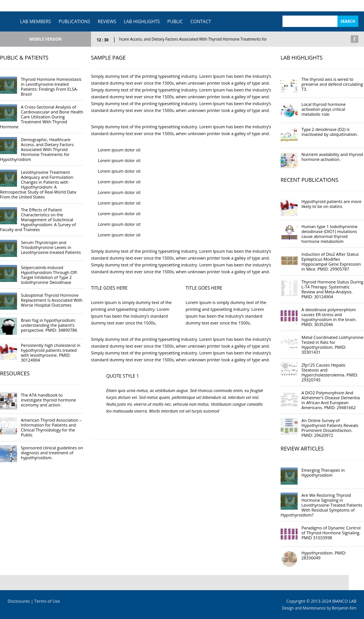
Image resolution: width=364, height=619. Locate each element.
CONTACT (201, 21)
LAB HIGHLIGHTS (142, 21)
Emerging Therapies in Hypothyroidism (323, 473)
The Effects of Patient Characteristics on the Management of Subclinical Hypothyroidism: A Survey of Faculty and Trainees (38, 220)
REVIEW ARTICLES (302, 448)
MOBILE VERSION (46, 39)
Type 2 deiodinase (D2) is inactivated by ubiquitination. (330, 132)
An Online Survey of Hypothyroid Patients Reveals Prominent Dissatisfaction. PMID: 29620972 (330, 428)
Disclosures (19, 601)
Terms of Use (47, 601)
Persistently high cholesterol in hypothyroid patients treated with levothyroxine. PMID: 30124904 (51, 353)
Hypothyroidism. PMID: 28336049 (324, 555)
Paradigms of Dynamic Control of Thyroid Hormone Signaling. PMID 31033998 (331, 533)
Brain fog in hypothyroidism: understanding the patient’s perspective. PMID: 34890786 (49, 325)
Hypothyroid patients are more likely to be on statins (331, 204)
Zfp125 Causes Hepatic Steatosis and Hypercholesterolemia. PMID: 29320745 (330, 372)
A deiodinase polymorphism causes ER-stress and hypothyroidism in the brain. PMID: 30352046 (329, 317)
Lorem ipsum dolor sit (119, 150)
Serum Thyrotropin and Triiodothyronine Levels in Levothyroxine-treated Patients (51, 247)
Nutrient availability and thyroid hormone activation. (332, 157)
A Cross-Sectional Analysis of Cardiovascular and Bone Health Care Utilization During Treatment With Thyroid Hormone (42, 117)
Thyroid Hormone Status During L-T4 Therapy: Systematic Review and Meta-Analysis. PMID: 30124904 (332, 289)
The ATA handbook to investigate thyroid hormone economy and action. (48, 400)
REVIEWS (107, 21)
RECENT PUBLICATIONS (309, 180)
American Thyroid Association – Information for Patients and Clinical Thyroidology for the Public (51, 427)
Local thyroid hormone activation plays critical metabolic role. (324, 109)
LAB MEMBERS (35, 21)
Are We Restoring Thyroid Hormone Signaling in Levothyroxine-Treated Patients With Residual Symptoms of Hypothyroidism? (321, 505)
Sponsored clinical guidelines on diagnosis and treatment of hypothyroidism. (52, 453)
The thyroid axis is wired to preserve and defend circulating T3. (332, 84)
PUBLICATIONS (75, 21)
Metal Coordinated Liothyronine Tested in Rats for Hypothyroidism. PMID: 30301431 (332, 345)
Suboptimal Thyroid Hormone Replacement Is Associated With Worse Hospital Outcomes (52, 300)
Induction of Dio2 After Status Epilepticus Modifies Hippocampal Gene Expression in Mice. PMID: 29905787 (331, 261)
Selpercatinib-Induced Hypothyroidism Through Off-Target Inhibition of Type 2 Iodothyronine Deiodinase (49, 275)
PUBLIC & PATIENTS (24, 57)
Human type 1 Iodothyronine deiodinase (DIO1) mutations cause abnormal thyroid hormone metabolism (329, 234)
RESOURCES (15, 373)
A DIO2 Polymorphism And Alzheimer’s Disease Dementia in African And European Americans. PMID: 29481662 (331, 400)
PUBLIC (175, 21)
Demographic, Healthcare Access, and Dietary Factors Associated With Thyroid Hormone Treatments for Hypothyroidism (197, 39)
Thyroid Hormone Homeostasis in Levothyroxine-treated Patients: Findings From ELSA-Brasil (51, 87)
